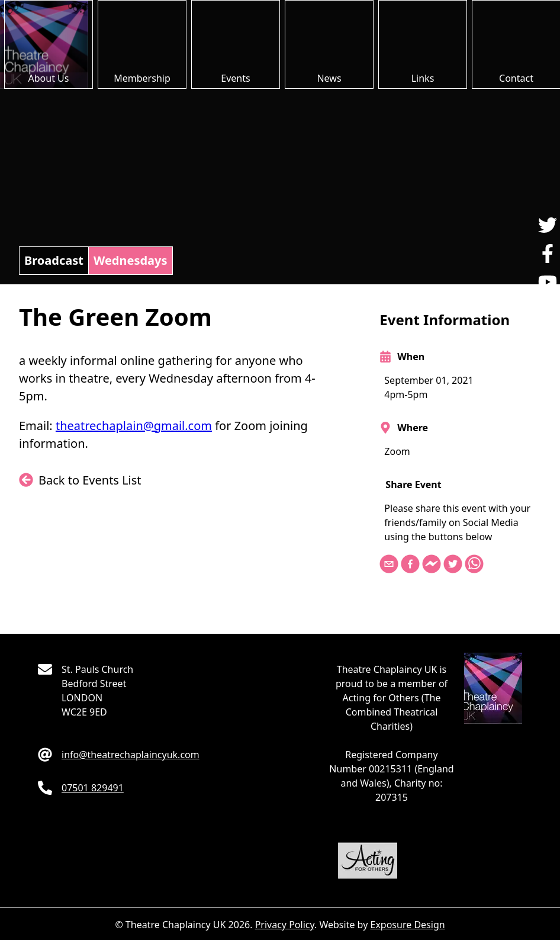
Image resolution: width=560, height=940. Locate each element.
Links (423, 78)
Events (235, 78)
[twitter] (454, 565)
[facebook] (411, 565)
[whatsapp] (475, 565)
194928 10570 (93, 788)
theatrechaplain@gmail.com (134, 426)
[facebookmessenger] (433, 565)
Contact (516, 78)
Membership (142, 78)
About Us (49, 78)
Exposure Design (407, 925)
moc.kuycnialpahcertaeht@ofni (131, 755)
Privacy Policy (285, 925)
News (329, 78)
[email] (390, 565)
